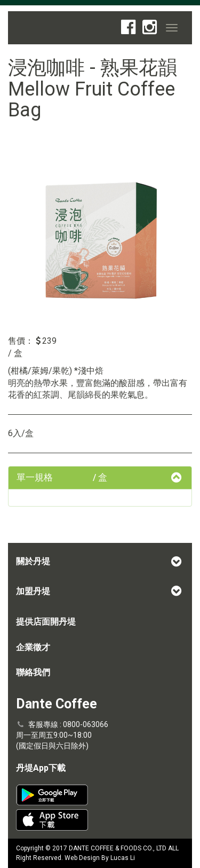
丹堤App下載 (41, 768)
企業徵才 (33, 647)
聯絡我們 (33, 672)
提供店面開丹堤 (46, 622)
